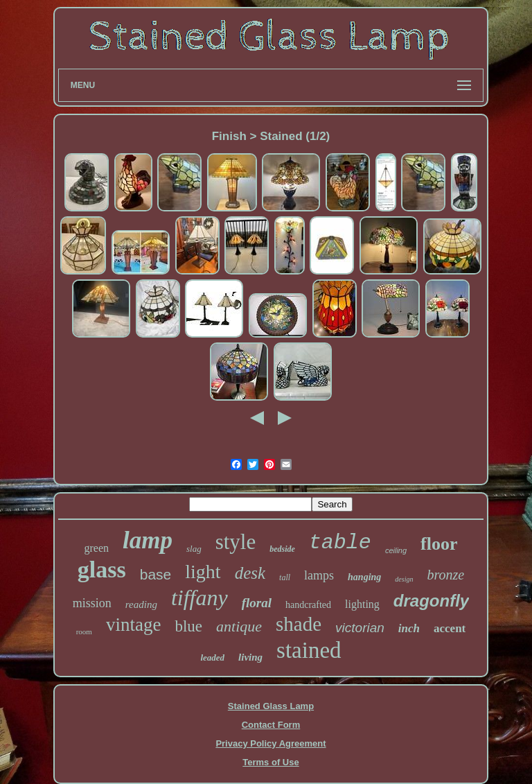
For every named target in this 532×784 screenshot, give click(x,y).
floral (257, 603)
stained (309, 650)
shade (299, 624)
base (156, 574)
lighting (362, 604)
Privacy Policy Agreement (271, 743)
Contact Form (271, 725)
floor (439, 544)
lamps (319, 575)
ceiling (396, 550)
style (236, 542)
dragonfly (431, 601)
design (404, 579)
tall (285, 577)
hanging (364, 577)
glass (102, 569)
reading (141, 604)
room (84, 631)
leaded (212, 657)
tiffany (199, 598)
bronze (445, 575)
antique (239, 626)
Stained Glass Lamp (271, 706)
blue (188, 626)
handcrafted (308, 605)
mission (92, 603)
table (340, 543)
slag (194, 549)
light (203, 572)
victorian (360, 628)
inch (409, 628)
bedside (282, 549)
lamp (148, 540)
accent (450, 628)
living (250, 657)
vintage (133, 625)
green (96, 548)
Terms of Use (271, 762)
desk (250, 573)
